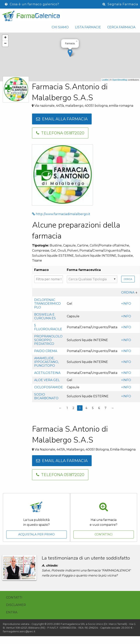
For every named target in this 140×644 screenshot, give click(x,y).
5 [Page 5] (93, 408)
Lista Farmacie (88, 27)
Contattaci (104, 534)
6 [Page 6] (99, 408)
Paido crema (46, 351)
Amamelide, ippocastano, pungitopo (46, 362)
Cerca (128, 279)
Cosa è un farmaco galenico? (32, 4)
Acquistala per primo (37, 534)
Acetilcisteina (47, 373)
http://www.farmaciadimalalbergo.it (61, 214)
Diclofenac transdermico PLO (47, 304)
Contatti (14, 597)
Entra (12, 612)
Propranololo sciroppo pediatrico (48, 340)
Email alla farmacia (62, 119)
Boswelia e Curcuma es (45, 316)
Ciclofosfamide (49, 387)
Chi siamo (60, 27)
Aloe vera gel (47, 380)
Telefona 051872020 (60, 133)
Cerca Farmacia (121, 27)
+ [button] (5, 38)
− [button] (5, 44)
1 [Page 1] (67, 408)
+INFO (126, 304)
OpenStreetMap (120, 80)
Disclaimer (16, 605)
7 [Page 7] (106, 408)
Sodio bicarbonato (46, 396)
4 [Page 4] (86, 408)
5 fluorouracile (48, 327)
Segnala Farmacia (120, 4)
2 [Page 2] (73, 408)
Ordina (128, 292)
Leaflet (105, 80)
